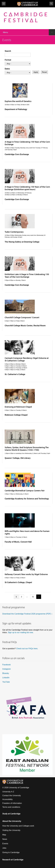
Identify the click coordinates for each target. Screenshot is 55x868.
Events (5, 844)
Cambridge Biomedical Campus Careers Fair (25, 491)
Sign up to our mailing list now (20, 632)
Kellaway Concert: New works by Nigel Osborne (26, 574)
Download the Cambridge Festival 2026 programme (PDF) (27, 614)
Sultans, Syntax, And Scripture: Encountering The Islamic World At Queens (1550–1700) (27, 449)
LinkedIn (6, 678)
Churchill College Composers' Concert (22, 317)
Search (51, 4)
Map (4, 835)
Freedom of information (12, 803)
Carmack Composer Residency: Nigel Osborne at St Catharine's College (27, 359)
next (38, 597)
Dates (7, 69)
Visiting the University (11, 830)
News (5, 839)
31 (33, 597)
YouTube (6, 682)
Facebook (6, 665)
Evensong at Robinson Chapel (18, 407)
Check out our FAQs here (27, 649)
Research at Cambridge (13, 860)
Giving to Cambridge (11, 852)
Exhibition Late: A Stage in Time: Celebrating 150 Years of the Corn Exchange (27, 276)
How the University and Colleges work (18, 826)
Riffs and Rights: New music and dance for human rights (27, 532)
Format (8, 60)
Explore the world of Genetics (18, 101)
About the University (12, 821)
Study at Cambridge (11, 814)
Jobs (4, 848)
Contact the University (12, 796)
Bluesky (6, 673)
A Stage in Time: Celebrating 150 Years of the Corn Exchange (27, 143)
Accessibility (7, 799)
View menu (4, 4)
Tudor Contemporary (14, 232)
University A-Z (8, 792)
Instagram (7, 669)
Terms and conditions (11, 807)
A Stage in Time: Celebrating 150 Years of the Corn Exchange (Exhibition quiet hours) (27, 188)
